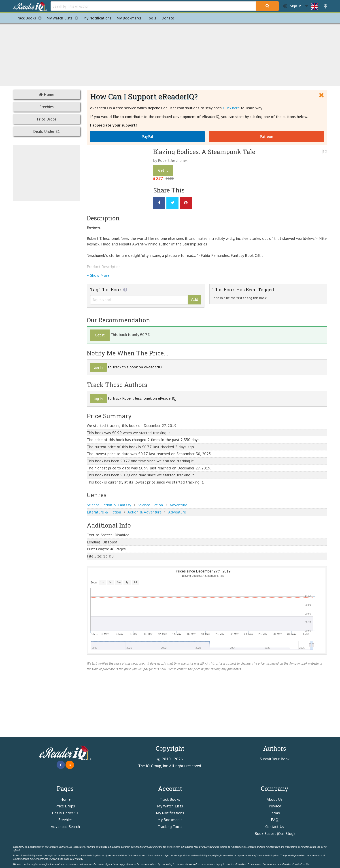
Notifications (97, 18)
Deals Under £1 (47, 131)
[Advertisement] (170, 54)
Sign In (292, 6)
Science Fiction (150, 505)
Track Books (30, 18)
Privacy (275, 806)
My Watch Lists (64, 18)
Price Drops (47, 119)
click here (267, 864)
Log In (98, 367)
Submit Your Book (275, 759)
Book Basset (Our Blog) (275, 833)
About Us (275, 799)
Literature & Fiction (104, 512)
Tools (152, 18)
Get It (163, 170)
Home (47, 94)
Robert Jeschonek (173, 160)
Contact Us (275, 827)
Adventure (178, 505)
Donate (168, 18)
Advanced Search (65, 827)
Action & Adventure (144, 512)
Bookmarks (129, 18)
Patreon (266, 136)
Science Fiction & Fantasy (109, 505)
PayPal (147, 136)
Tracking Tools (170, 827)
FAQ (275, 820)
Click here (231, 108)
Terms (275, 813)
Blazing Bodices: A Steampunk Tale (204, 152)
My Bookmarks (170, 820)
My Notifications (170, 813)
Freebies (47, 107)
